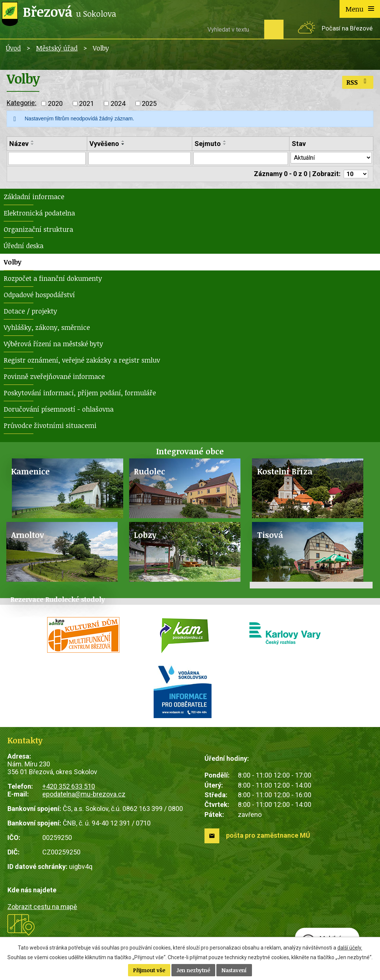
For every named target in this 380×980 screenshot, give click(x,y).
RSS (358, 82)
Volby (13, 264)
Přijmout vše (149, 970)
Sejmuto (204, 144)
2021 (86, 103)
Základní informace (34, 198)
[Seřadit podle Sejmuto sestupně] (222, 144)
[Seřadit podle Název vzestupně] (33, 141)
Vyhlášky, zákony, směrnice (47, 329)
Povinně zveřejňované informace (54, 378)
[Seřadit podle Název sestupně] (33, 144)
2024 (118, 103)
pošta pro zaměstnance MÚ (268, 837)
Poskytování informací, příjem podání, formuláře (80, 395)
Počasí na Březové (347, 28)
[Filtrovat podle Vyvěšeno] (137, 159)
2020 (55, 103)
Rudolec (150, 473)
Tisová (270, 537)
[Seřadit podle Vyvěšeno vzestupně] (122, 141)
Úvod (13, 48)
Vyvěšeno (103, 144)
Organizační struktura (38, 231)
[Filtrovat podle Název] (46, 159)
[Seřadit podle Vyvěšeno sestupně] (122, 144)
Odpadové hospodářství (39, 296)
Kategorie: (22, 103)
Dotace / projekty (30, 313)
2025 (149, 103)
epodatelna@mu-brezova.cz (84, 796)
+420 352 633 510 (69, 788)
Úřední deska (24, 247)
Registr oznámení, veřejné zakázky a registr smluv (82, 362)
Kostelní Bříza (285, 473)
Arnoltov (28, 537)
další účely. (350, 948)
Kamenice (30, 473)
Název (19, 144)
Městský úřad (57, 48)
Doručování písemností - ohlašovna (59, 411)
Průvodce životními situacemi (50, 427)
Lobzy (145, 537)
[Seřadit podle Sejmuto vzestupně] (222, 141)
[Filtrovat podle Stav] (329, 158)
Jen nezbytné (193, 970)
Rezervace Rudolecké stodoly (58, 601)
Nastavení (234, 970)
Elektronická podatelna (39, 215)
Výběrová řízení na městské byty (53, 345)
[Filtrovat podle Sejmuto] (236, 159)
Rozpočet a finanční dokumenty (53, 280)
